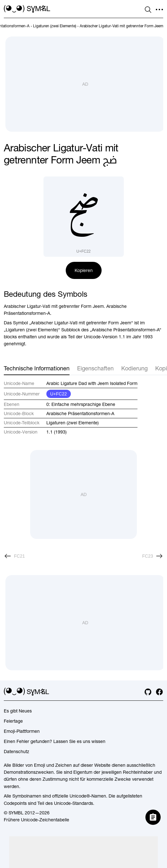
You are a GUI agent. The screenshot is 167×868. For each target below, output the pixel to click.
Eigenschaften (95, 368)
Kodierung (134, 368)
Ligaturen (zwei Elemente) (73, 423)
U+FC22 (59, 394)
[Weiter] (153, 556)
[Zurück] (14, 556)
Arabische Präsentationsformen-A (80, 414)
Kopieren (84, 270)
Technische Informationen (37, 368)
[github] (148, 692)
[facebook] (159, 692)
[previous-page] (55, 26)
